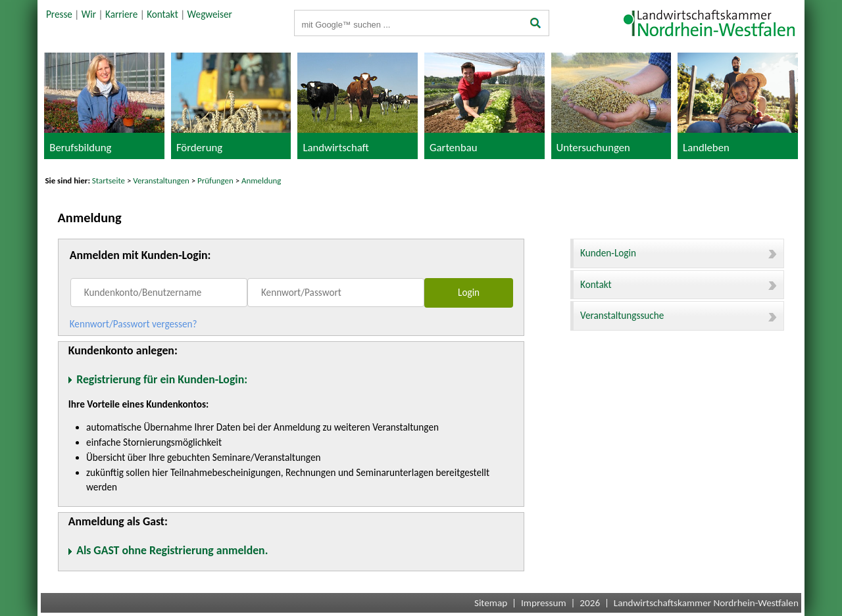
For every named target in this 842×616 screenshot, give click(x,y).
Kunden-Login (679, 253)
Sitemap (491, 603)
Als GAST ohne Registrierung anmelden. (172, 550)
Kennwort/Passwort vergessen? (134, 324)
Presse (59, 14)
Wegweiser (210, 14)
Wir (89, 14)
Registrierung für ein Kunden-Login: (162, 379)
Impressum (544, 603)
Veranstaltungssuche (679, 316)
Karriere (121, 14)
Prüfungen (216, 180)
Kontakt (162, 14)
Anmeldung (261, 180)
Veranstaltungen (161, 180)
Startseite (109, 180)
